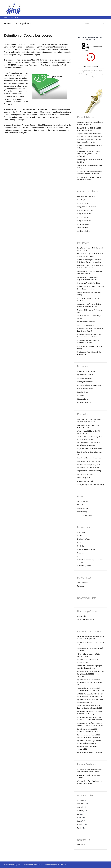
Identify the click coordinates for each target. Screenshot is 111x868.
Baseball (80, 800)
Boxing (80, 807)
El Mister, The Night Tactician (87, 549)
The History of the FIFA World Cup (88, 283)
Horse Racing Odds (84, 478)
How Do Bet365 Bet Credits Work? (89, 461)
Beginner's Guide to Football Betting (89, 471)
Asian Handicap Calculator (86, 196)
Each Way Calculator (84, 200)
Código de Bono (82, 399)
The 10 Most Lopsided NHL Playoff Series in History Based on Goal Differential (89, 154)
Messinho (80, 553)
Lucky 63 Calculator (84, 214)
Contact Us (81, 845)
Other (79, 821)
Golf (79, 814)
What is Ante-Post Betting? (86, 481)
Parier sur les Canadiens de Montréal (89, 752)
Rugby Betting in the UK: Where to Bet (90, 449)
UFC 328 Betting (83, 501)
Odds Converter (82, 228)
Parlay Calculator (83, 224)
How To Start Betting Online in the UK (90, 458)
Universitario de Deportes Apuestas (89, 385)
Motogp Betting (82, 508)
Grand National (82, 583)
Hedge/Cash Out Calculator (86, 207)
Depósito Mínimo (83, 392)
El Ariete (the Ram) (83, 539)
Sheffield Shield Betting (85, 515)
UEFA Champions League (86, 620)
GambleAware (98, 47)
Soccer (79, 825)
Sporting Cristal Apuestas (86, 382)
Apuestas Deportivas (84, 402)
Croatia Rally (81, 616)
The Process (81, 532)
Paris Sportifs (82, 396)
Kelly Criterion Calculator (85, 210)
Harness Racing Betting (85, 474)
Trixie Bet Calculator (84, 203)
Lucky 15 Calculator (84, 221)
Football (80, 811)
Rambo (80, 536)
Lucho (79, 556)
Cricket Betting (82, 512)
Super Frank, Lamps (84, 566)
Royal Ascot (81, 586)
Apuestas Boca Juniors (85, 375)
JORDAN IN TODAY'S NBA (86, 325)
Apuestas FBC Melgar (84, 378)
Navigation (22, 24)
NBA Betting (81, 505)
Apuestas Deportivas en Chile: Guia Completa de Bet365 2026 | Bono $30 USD (90, 682)
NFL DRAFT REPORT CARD (86, 322)
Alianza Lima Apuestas (85, 389)
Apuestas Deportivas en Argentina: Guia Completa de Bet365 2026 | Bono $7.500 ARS (91, 674)
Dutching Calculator (84, 231)
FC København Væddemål (86, 371)
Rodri (79, 543)
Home (8, 24)
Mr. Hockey (81, 546)
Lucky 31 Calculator (84, 217)
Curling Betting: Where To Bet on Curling (90, 485)
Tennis (79, 828)
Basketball (81, 804)
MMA (79, 818)
